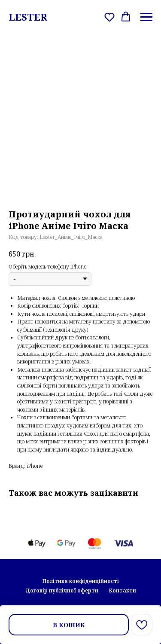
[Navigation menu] (146, 17)
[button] (109, 17)
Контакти (122, 591)
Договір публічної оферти (62, 591)
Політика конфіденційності (81, 581)
